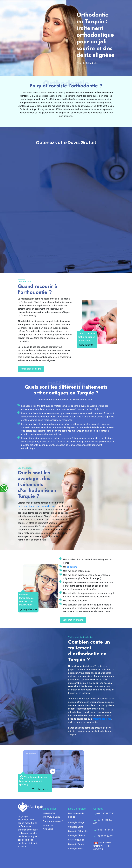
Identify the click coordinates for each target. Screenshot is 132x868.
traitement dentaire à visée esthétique (37, 506)
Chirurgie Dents (76, 844)
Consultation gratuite (73, 620)
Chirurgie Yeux (75, 849)
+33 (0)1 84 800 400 (103, 822)
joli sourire (72, 567)
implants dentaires (102, 719)
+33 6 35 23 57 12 (104, 814)
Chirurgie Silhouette (78, 831)
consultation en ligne (31, 369)
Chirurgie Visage (76, 822)
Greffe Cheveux (76, 840)
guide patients (87, 345)
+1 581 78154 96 (103, 830)
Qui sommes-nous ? (53, 821)
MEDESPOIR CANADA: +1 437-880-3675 (102, 846)
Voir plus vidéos (42, 789)
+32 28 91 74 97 (103, 836)
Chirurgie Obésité (77, 836)
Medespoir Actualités (48, 827)
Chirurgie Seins (76, 827)
